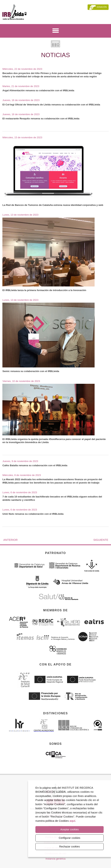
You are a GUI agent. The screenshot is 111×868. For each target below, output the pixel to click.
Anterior (11, 540)
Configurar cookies (70, 838)
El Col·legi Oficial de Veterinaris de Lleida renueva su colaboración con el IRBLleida (51, 105)
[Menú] (56, 31)
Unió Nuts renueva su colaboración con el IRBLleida (33, 514)
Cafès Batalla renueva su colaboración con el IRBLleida (35, 465)
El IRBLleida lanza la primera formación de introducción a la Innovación (44, 290)
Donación (102, 7)
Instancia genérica (55, 859)
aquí (72, 821)
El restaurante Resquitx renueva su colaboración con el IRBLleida (41, 119)
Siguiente (101, 540)
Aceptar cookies (70, 830)
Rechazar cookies (69, 847)
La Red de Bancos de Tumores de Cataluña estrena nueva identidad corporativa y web (53, 205)
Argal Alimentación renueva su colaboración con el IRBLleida (38, 90)
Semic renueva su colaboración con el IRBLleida (31, 371)
